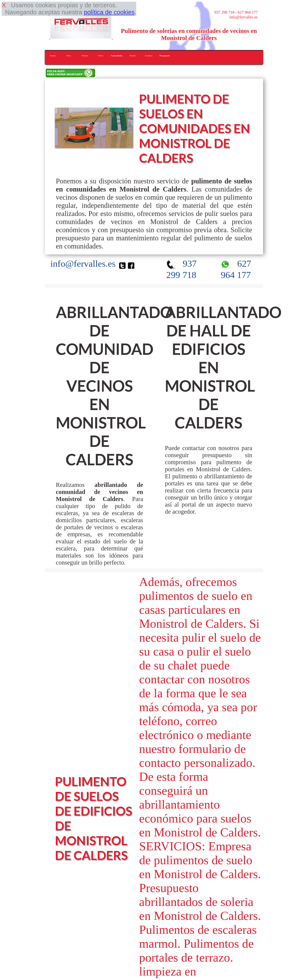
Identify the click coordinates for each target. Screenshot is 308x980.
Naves (101, 56)
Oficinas (85, 56)
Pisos (69, 56)
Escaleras (149, 56)
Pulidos (53, 56)
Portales (133, 56)
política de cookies (109, 12)
